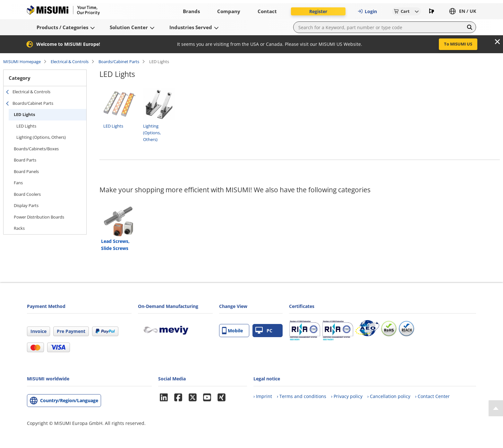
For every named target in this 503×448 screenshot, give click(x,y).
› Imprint (263, 396)
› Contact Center (432, 396)
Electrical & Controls (70, 62)
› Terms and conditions (302, 396)
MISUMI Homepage (22, 62)
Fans (18, 183)
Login (367, 11)
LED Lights (24, 114)
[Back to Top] (496, 408)
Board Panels (26, 171)
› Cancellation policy (389, 396)
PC (264, 331)
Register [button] (318, 11)
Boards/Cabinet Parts (119, 62)
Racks (19, 228)
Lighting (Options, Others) (41, 137)
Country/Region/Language (69, 400)
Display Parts (26, 205)
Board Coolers (27, 194)
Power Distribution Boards (39, 217)
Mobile (232, 331)
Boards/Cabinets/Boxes (36, 149)
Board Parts (25, 160)
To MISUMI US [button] (458, 44)
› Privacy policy (347, 396)
